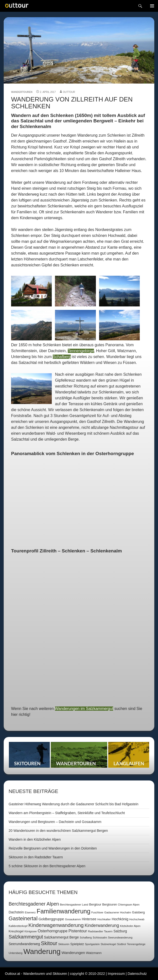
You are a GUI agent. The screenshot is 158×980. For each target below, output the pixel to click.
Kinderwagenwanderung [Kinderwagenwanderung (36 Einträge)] (56, 925)
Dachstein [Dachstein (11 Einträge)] (16, 912)
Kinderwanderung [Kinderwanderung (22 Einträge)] (102, 925)
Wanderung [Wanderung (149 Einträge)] (42, 951)
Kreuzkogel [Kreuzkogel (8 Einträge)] (16, 931)
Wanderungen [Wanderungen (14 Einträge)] (73, 953)
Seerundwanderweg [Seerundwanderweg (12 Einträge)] (24, 944)
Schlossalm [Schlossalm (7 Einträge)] (100, 937)
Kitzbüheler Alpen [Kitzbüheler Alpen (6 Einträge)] (130, 926)
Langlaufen (129, 755)
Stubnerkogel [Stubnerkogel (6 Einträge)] (108, 944)
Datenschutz (137, 974)
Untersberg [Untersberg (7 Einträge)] (16, 953)
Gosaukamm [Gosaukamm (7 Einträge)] (73, 919)
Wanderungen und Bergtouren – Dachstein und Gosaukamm (55, 822)
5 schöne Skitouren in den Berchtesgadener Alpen (47, 866)
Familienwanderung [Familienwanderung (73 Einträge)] (64, 911)
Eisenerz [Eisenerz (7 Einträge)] (30, 912)
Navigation (152, 6)
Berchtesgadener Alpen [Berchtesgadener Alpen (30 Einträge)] (34, 904)
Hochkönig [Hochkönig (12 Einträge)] (120, 919)
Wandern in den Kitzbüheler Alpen (35, 839)
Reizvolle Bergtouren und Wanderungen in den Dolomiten (53, 848)
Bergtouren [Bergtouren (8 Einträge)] (110, 905)
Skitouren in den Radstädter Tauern (36, 857)
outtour (69, 92)
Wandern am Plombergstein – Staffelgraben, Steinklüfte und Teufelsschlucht (67, 813)
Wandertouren (22, 92)
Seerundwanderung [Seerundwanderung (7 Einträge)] (120, 937)
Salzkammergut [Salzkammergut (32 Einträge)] (26, 937)
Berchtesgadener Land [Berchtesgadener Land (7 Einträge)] (74, 905)
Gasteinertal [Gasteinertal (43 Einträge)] (23, 918)
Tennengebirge (81, 351)
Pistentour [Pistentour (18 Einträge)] (78, 931)
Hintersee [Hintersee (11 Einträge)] (89, 919)
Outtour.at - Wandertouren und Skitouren (36, 974)
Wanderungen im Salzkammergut (84, 709)
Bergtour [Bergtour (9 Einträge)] (95, 904)
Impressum (116, 974)
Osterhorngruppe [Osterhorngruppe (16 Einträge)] (53, 931)
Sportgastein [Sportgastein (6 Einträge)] (92, 944)
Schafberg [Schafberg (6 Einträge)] (86, 937)
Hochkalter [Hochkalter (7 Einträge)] (104, 919)
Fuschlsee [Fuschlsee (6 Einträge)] (97, 912)
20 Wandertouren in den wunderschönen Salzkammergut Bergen (58, 831)
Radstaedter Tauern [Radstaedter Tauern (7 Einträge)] (100, 931)
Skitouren (29, 755)
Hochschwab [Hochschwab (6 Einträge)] (137, 919)
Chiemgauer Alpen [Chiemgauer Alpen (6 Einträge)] (129, 905)
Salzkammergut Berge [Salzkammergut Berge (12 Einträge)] (61, 937)
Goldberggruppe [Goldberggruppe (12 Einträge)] (51, 919)
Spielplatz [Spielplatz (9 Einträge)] (77, 944)
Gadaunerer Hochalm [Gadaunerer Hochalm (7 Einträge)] (118, 912)
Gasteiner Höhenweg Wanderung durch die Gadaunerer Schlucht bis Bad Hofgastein (73, 804)
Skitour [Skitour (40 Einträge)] (49, 943)
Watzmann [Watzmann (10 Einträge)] (94, 953)
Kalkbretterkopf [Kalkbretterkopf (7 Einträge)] (18, 926)
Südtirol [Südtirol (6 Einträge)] (122, 944)
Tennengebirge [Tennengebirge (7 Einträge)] (136, 944)
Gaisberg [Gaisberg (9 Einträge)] (138, 912)
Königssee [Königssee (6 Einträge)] (31, 931)
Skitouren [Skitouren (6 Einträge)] (64, 944)
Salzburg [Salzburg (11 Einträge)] (120, 931)
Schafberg (62, 357)
